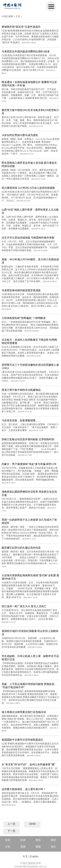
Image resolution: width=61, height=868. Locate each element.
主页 (18, 16)
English (34, 856)
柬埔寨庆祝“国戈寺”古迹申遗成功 (21, 27)
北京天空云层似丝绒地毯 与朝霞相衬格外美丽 (28, 238)
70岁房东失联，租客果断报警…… (21, 420)
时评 (23, 840)
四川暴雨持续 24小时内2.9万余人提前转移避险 (28, 188)
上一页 (11, 824)
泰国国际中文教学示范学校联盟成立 (22, 740)
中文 (25, 856)
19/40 (32, 824)
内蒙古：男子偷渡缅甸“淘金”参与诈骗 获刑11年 (29, 464)
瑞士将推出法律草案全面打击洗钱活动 (24, 712)
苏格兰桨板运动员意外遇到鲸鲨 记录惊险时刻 (28, 439)
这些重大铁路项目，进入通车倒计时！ (24, 789)
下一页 (11, 831)
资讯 (38, 840)
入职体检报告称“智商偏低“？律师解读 (24, 318)
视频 (38, 847)
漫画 (23, 847)
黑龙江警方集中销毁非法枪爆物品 (21, 390)
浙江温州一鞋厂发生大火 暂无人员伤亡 (24, 606)
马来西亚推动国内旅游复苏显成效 (21, 290)
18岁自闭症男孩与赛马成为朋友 (20, 135)
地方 (53, 847)
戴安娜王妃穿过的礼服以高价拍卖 (21, 548)
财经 (53, 840)
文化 (8, 847)
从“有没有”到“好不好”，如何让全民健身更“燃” (29, 764)
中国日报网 (7, 16)
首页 (8, 840)
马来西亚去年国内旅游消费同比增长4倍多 (26, 51)
